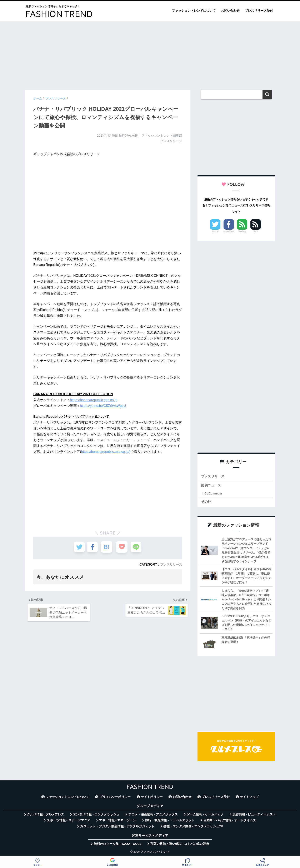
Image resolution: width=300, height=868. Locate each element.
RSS (256, 231)
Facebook (229, 231)
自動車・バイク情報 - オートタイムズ (230, 821)
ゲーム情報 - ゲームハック (205, 815)
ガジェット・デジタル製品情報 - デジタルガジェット (117, 827)
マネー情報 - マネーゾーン (117, 821)
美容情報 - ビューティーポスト (254, 815)
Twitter (215, 231)
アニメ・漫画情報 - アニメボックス (153, 815)
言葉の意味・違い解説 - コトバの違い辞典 (180, 845)
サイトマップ (249, 798)
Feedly (242, 231)
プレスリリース (170, 564)
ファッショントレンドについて (194, 11)
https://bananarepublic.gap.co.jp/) (106, 452)
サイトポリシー (152, 798)
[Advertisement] (150, 54)
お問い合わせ (230, 11)
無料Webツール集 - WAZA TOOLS (118, 845)
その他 (206, 503)
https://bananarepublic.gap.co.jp (94, 400)
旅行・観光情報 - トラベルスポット (170, 821)
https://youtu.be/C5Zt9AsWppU (103, 406)
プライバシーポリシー (115, 798)
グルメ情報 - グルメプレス (46, 815)
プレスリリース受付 (259, 11)
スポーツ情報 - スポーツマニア (69, 821)
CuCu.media (213, 494)
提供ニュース (212, 486)
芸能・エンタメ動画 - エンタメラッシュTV (193, 827)
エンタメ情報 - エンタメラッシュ (96, 815)
